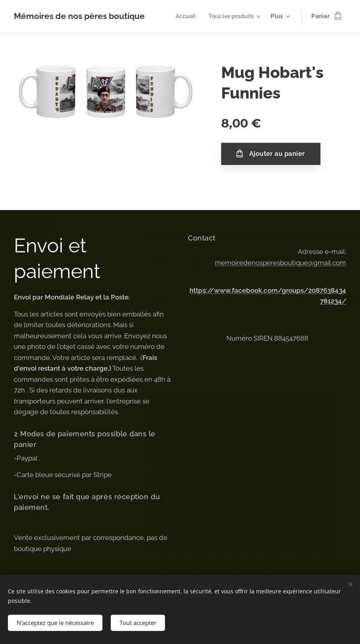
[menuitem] (183, 16)
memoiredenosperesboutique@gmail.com (280, 262)
